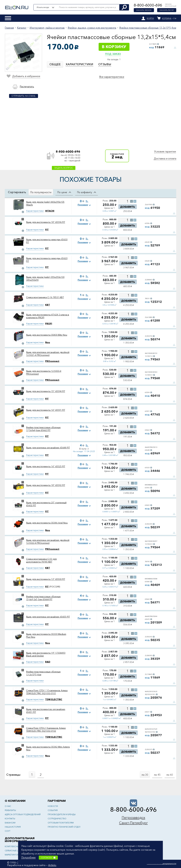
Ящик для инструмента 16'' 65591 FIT (46, 410)
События (53, 810)
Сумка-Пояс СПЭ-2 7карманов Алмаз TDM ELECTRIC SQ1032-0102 (46, 729)
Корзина (167, 18)
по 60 (170, 775)
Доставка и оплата (165, 158)
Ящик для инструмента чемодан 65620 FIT (47, 260)
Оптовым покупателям (61, 823)
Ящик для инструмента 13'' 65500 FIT (46, 579)
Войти (150, 18)
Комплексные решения (17, 846)
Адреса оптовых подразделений (23, 814)
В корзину (114, 47)
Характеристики (35, 211)
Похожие (83, 205)
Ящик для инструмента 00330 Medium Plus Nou (46, 636)
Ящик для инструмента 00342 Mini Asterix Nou (48, 748)
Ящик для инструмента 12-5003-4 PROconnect (44, 372)
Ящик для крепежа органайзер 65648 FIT (48, 448)
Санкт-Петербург (133, 823)
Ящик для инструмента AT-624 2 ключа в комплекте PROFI (48, 316)
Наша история (13, 827)
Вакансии (10, 823)
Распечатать (27, 86)
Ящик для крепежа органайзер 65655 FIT (48, 617)
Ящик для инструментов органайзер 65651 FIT (46, 711)
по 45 (157, 775)
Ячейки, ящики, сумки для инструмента (92, 28)
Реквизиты (10, 810)
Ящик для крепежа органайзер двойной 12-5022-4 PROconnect (48, 542)
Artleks (52, 865)
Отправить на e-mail (24, 96)
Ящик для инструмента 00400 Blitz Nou (47, 335)
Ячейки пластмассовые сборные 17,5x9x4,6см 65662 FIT (43, 429)
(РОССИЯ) (53, 587)
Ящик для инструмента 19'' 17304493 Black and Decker (46, 654)
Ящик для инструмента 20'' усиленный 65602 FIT (46, 504)
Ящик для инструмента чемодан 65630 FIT (47, 241)
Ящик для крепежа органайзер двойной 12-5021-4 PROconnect (48, 354)
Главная (9, 28)
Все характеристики (112, 77)
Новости (53, 806)
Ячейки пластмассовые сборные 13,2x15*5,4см (148, 28)
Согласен (48, 858)
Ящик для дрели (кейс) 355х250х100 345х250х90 (45, 279)
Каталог (22, 28)
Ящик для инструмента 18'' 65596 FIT (46, 222)
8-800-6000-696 (148, 5)
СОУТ (8, 831)
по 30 (145, 775)
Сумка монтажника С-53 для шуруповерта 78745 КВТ (41, 560)
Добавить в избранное (26, 76)
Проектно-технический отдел (64, 827)
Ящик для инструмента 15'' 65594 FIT (46, 391)
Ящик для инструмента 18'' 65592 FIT (46, 485)
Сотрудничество (57, 819)
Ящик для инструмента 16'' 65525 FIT (46, 466)
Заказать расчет (167, 10)
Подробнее (28, 857)
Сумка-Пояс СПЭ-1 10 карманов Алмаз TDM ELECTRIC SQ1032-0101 (47, 692)
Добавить (127, 207)
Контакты (10, 819)
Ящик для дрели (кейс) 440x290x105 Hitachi (45, 203)
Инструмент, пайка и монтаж (47, 28)
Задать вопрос (64, 168)
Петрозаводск (133, 818)
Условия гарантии (165, 151)
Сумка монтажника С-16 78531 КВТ (45, 297)
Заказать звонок (144, 10)
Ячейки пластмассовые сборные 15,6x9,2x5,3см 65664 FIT (43, 598)
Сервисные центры (15, 851)
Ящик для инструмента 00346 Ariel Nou (47, 523)
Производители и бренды (62, 814)
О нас (8, 806)
